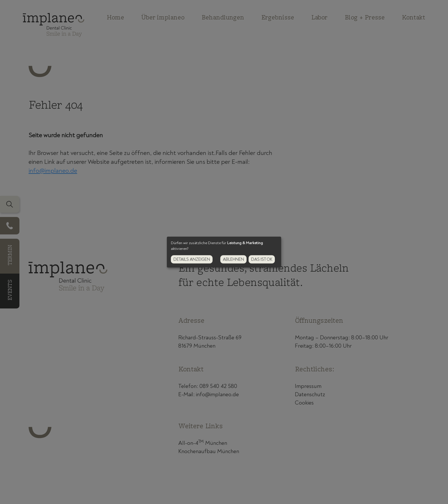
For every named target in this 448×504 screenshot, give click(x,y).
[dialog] (224, 252)
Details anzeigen (192, 259)
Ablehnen (233, 259)
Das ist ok (262, 259)
